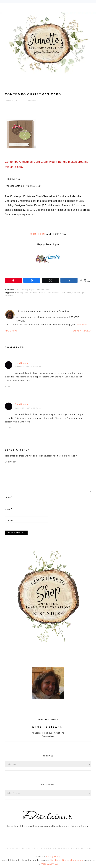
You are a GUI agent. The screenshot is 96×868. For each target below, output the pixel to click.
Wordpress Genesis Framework (67, 860)
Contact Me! (48, 736)
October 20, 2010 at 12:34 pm (28, 367)
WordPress (77, 848)
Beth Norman (22, 363)
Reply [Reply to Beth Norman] (8, 387)
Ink (30, 293)
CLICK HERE (38, 234)
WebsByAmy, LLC (50, 864)
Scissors (47, 293)
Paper (35, 293)
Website (9, 521)
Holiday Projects (29, 290)
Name (9, 497)
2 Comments (32, 101)
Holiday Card (22, 293)
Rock (41, 293)
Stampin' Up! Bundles (62, 293)
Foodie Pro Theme (34, 848)
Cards (18, 290)
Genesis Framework (58, 848)
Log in (88, 848)
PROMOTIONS (43, 290)
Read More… (82, 325)
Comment (11, 462)
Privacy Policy (53, 856)
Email (9, 509)
